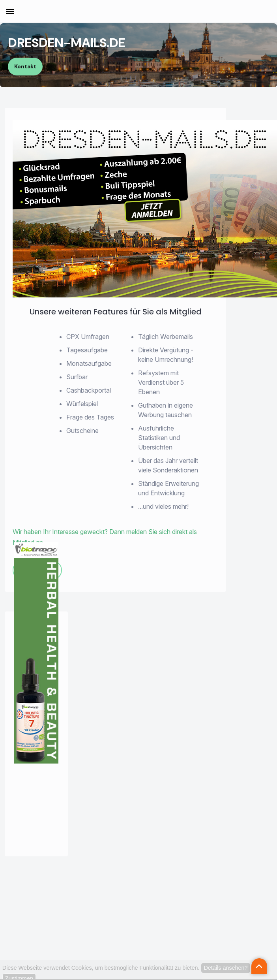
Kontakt (25, 66)
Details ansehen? (226, 968)
